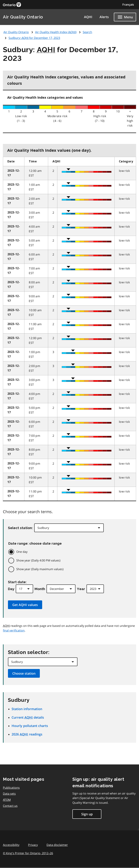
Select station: (20, 528)
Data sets (9, 794)
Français (128, 5)
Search (87, 32)
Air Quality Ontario (23, 17)
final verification (14, 630)
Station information (27, 709)
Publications (11, 788)
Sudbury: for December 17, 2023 (34, 38)
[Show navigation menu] (125, 17)
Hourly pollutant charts (30, 726)
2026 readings (27, 734)
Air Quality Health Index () (56, 32)
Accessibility (11, 845)
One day (22, 552)
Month (40, 589)
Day (11, 589)
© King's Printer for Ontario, (28, 853)
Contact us (10, 806)
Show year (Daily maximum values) (40, 569)
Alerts (104, 17)
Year (81, 589)
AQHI (88, 17)
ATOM (7, 800)
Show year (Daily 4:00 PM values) (38, 560)
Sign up (87, 814)
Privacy (33, 845)
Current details (28, 717)
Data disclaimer (57, 845)
